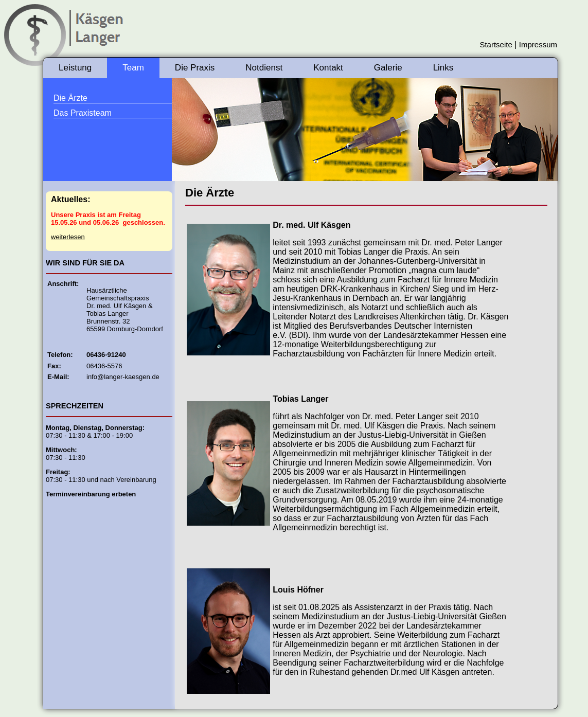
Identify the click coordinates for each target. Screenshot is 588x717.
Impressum (538, 44)
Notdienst (264, 68)
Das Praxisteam (83, 113)
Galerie (388, 68)
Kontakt (328, 68)
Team (133, 68)
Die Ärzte (70, 98)
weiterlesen (68, 237)
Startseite (496, 44)
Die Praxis (195, 68)
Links (443, 68)
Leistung (75, 68)
